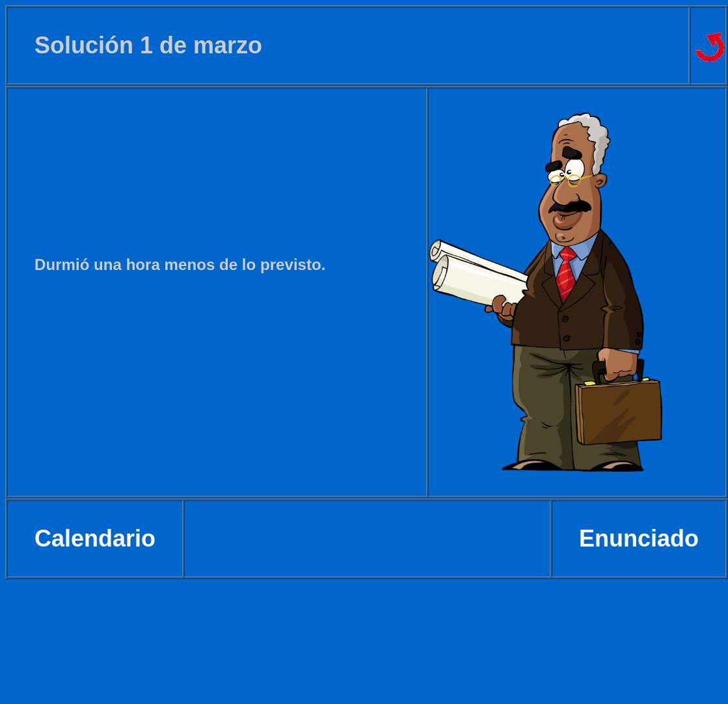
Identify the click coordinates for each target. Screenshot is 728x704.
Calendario (95, 538)
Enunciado (639, 538)
